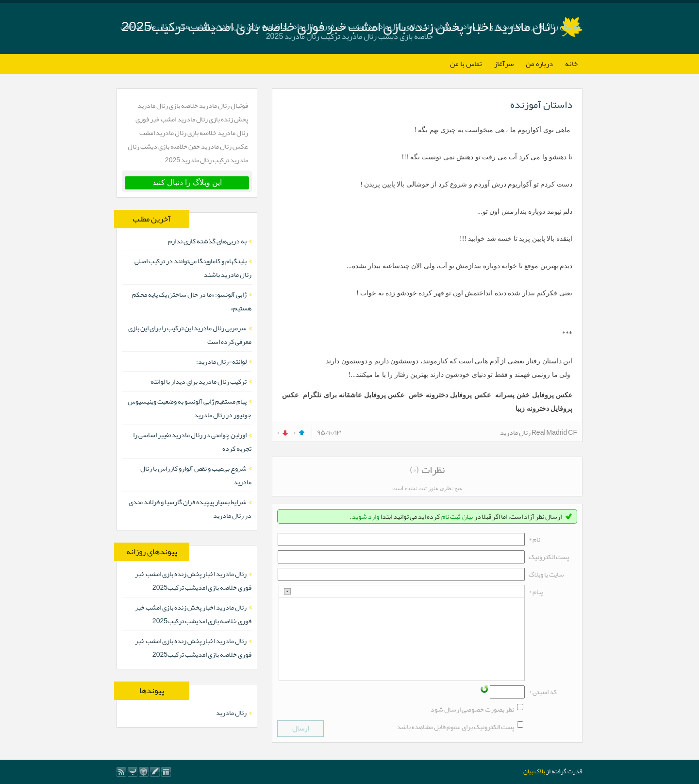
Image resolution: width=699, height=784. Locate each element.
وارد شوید (366, 516)
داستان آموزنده (541, 104)
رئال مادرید (231, 713)
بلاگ (540, 771)
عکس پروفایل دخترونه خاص (450, 395)
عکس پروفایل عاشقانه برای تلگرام (354, 395)
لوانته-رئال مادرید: (221, 361)
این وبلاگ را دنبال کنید (187, 182)
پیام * (536, 592)
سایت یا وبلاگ (546, 574)
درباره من (539, 64)
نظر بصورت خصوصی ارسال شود (472, 709)
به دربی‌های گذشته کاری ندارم (207, 241)
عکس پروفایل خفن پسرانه (534, 395)
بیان (467, 516)
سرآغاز (504, 64)
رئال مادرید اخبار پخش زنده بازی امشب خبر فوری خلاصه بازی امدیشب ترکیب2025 (193, 580)
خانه (571, 64)
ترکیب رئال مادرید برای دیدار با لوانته (199, 381)
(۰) (415, 470)
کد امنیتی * (543, 692)
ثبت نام (451, 516)
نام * (534, 539)
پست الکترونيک (549, 557)
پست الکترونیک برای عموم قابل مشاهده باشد (456, 727)
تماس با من (466, 64)
